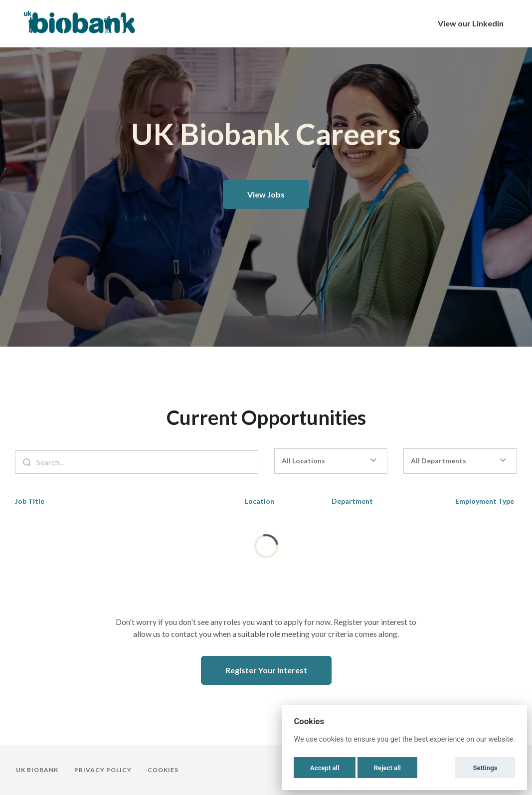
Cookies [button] (163, 770)
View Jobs (266, 194)
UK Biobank (37, 770)
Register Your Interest (266, 670)
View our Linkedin (471, 23)
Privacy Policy (103, 770)
